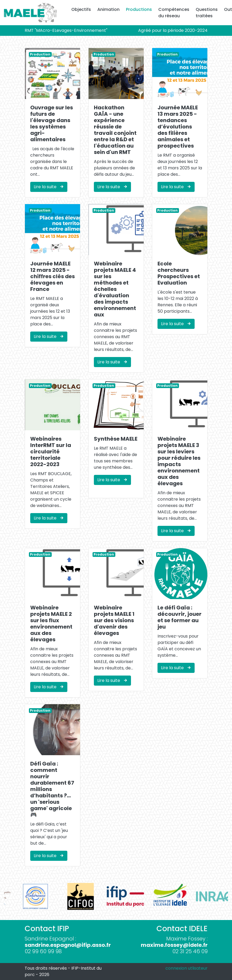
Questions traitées (207, 13)
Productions (139, 9)
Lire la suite (49, 187)
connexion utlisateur (187, 968)
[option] (26, 896)
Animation (108, 9)
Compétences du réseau (174, 13)
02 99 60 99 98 (43, 951)
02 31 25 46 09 (190, 951)
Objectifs (81, 9)
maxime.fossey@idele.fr (174, 945)
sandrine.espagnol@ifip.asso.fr (68, 945)
